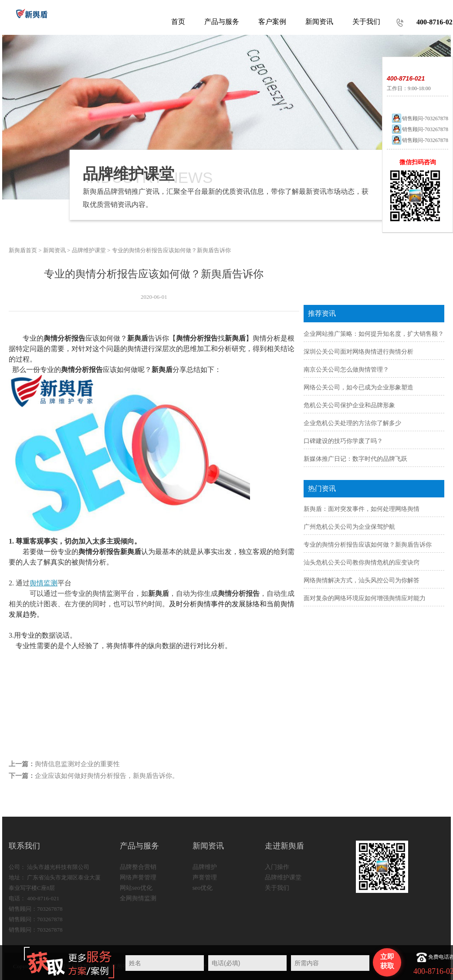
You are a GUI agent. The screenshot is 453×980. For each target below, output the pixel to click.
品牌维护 (205, 867)
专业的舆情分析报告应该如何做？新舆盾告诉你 (368, 545)
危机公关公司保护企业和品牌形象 (349, 405)
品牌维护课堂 (89, 250)
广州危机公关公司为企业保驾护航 (349, 527)
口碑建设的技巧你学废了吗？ (343, 441)
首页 (178, 22)
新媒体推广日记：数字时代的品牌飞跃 (355, 459)
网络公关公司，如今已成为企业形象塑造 (358, 387)
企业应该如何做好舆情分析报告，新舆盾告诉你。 (107, 776)
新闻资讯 (54, 250)
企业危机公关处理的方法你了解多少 (352, 423)
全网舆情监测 (138, 898)
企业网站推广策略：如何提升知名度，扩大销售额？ (374, 334)
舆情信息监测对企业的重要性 (77, 764)
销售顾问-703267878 (420, 118)
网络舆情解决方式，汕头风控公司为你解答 (362, 580)
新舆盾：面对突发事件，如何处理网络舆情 (362, 509)
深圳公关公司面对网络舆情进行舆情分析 (358, 352)
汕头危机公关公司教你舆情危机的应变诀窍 (362, 563)
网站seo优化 (136, 888)
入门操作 (277, 867)
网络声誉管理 (138, 877)
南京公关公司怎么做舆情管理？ (346, 370)
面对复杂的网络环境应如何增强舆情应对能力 (365, 598)
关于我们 (277, 888)
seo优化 (203, 888)
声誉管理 (205, 877)
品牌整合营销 (138, 867)
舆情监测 (44, 583)
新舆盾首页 (23, 250)
